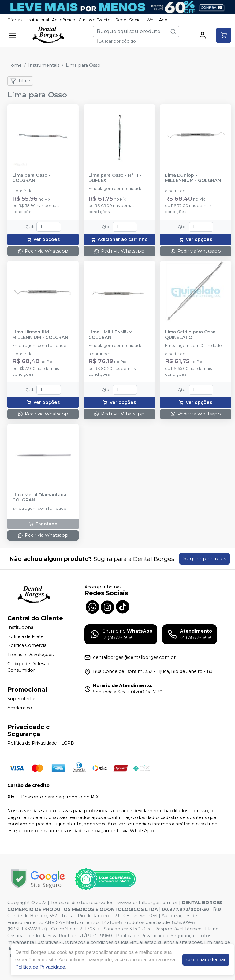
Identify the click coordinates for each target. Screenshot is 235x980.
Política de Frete (26, 636)
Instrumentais (44, 65)
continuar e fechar (206, 960)
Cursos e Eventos (95, 20)
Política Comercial (28, 646)
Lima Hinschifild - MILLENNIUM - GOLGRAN (40, 335)
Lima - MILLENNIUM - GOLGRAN (112, 335)
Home (15, 65)
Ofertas (15, 20)
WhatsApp (157, 20)
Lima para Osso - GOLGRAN (31, 178)
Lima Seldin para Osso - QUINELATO (192, 335)
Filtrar (20, 81)
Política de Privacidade (40, 967)
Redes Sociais (129, 20)
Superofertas (22, 699)
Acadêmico (64, 20)
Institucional (37, 20)
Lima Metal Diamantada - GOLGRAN (41, 498)
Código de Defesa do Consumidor (30, 667)
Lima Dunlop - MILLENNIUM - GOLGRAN (193, 178)
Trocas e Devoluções (30, 655)
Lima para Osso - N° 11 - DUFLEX (115, 178)
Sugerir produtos (205, 559)
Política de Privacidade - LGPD (41, 743)
